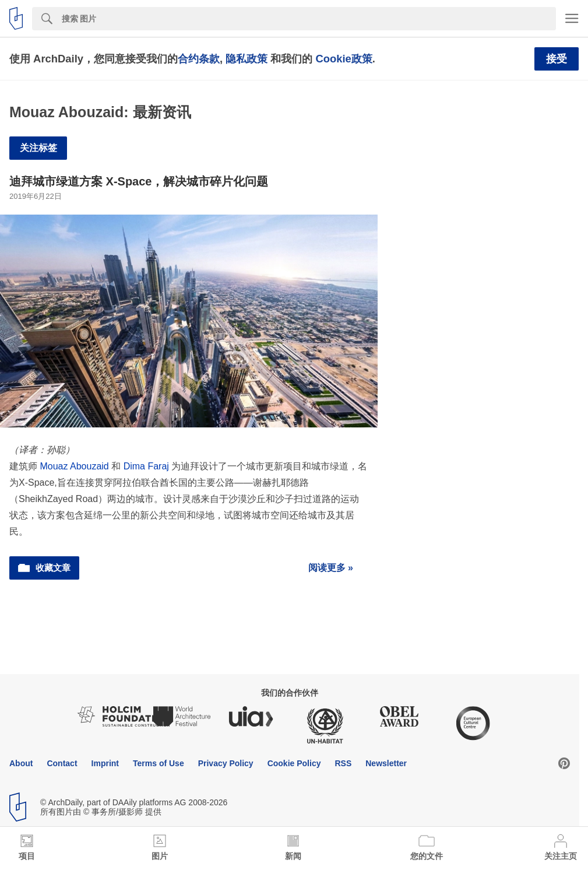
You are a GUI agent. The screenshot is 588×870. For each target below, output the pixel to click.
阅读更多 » (331, 568)
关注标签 (38, 148)
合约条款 (199, 59)
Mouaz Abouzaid (74, 466)
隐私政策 (247, 59)
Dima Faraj (146, 466)
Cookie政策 (344, 59)
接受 (557, 59)
